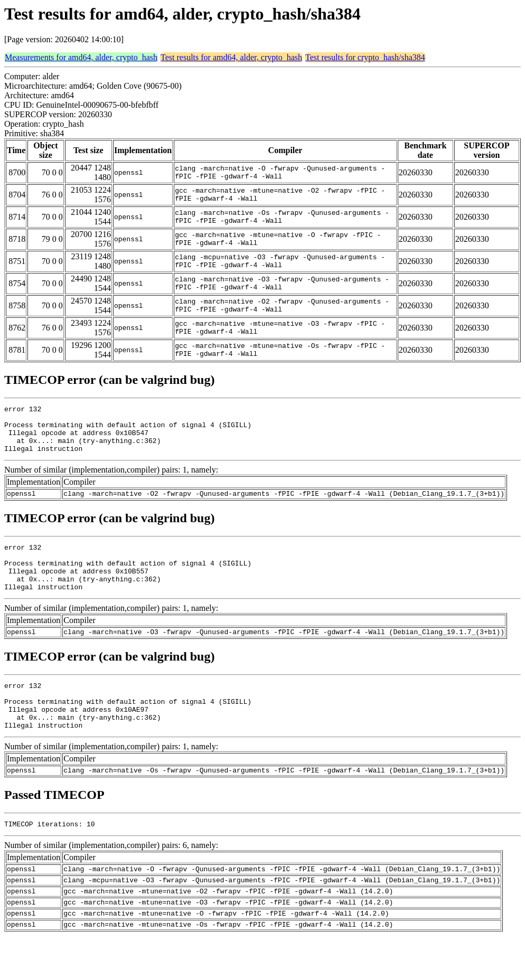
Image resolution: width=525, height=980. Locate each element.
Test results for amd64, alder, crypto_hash (231, 57)
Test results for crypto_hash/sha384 (365, 57)
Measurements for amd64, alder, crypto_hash (81, 57)
